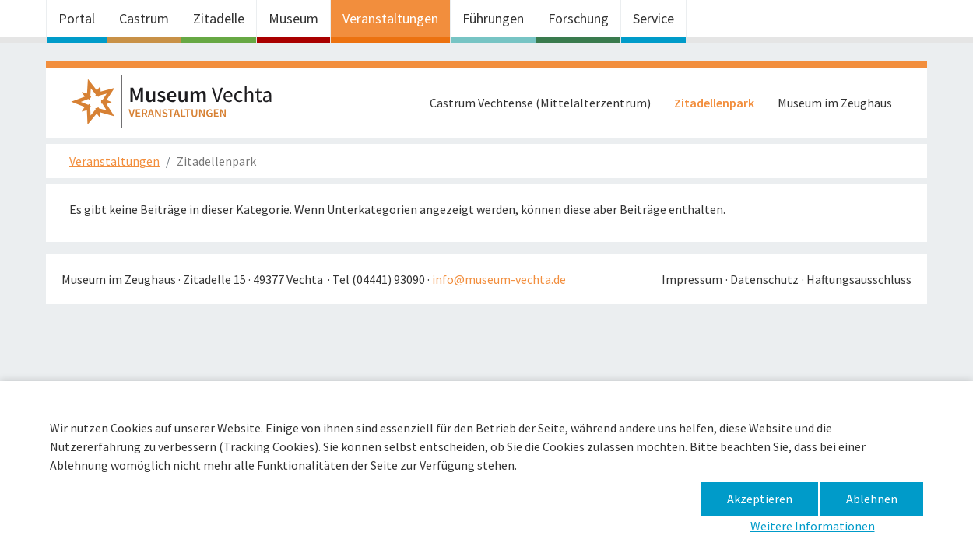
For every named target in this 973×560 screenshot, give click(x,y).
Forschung (578, 18)
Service (653, 18)
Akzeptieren (760, 499)
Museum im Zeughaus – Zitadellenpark (178, 107)
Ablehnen (872, 499)
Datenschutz (764, 279)
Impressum (692, 279)
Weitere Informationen (813, 526)
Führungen (493, 18)
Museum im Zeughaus (835, 103)
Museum (293, 18)
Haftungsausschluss (859, 279)
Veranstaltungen (390, 18)
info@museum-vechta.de (499, 279)
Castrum (144, 18)
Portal (77, 18)
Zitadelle (219, 18)
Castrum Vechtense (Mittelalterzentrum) (540, 103)
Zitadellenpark (714, 103)
